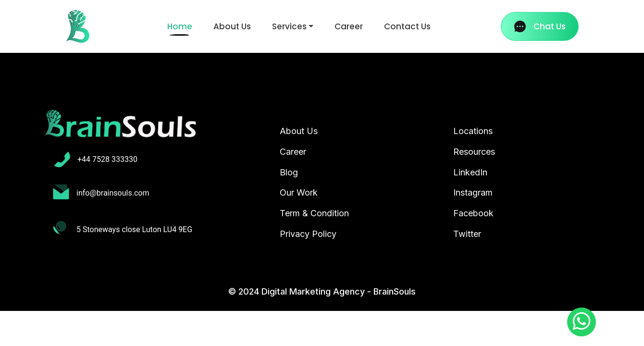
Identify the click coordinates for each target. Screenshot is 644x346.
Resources (474, 152)
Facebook (473, 213)
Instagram (473, 192)
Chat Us (540, 26)
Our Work (299, 192)
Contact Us (407, 26)
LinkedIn (470, 172)
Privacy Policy (308, 234)
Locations (473, 131)
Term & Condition (314, 213)
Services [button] (289, 26)
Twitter (467, 234)
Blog (289, 172)
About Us (232, 26)
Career (349, 26)
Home (182, 26)
